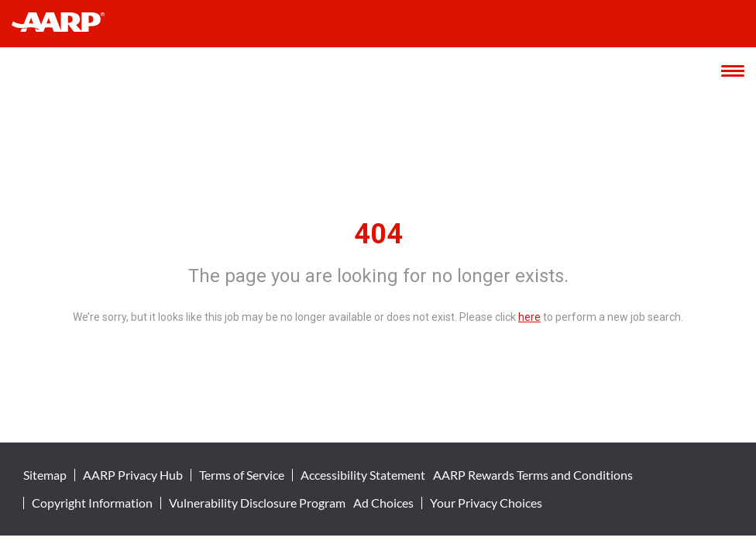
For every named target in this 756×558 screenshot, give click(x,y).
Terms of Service (242, 475)
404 (378, 234)
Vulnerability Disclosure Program (257, 503)
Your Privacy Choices (486, 503)
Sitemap (45, 475)
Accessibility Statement (363, 475)
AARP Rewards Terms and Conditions (533, 475)
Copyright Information (92, 503)
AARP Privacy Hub (133, 475)
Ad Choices (383, 503)
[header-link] (65, 24)
